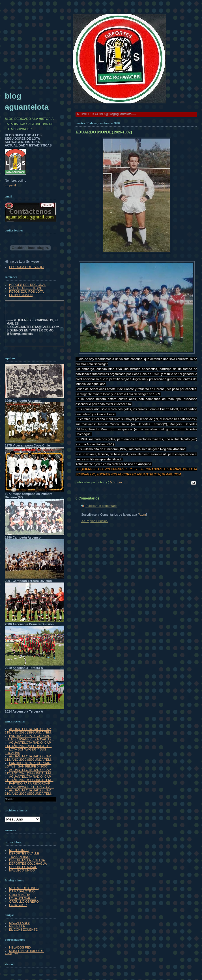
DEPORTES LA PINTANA (27, 860)
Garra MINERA (20, 895)
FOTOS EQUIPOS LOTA (26, 292)
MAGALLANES (20, 923)
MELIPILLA (17, 926)
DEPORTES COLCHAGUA (28, 864)
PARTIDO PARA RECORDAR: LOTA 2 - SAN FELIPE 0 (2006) (28, 765)
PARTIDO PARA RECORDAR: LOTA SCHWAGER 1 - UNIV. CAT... (30, 785)
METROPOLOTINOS (24, 888)
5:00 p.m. (116, 482)
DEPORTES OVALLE (24, 853)
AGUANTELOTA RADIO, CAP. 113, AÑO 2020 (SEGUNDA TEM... (29, 758)
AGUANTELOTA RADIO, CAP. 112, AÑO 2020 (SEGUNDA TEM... (29, 771)
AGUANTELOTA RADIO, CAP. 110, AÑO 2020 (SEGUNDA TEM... (29, 792)
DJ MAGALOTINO (22, 891)
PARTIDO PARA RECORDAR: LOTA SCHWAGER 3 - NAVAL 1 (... (29, 737)
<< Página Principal (95, 521)
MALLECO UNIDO (22, 870)
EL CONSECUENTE (23, 930)
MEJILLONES (19, 850)
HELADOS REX (20, 947)
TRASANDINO (19, 857)
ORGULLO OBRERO (24, 902)
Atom (142, 515)
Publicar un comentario (101, 506)
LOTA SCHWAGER (22, 898)
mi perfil (10, 185)
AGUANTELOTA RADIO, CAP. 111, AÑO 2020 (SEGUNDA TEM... (29, 778)
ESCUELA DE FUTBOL (25, 288)
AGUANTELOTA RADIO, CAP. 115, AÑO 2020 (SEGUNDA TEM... (29, 731)
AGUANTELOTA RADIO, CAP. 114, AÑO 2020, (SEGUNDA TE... (28, 744)
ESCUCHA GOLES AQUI (27, 267)
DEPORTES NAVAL (23, 867)
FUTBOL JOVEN (21, 295)
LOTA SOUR (18, 905)
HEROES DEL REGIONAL (28, 285)
